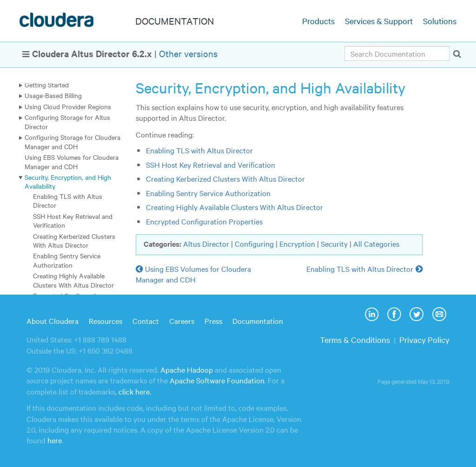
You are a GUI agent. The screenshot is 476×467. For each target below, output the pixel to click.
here (55, 440)
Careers (182, 321)
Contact (146, 321)
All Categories (376, 243)
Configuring (254, 243)
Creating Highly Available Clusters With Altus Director (73, 280)
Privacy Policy (424, 339)
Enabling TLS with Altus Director (68, 201)
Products (318, 21)
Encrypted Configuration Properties (204, 221)
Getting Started (47, 85)
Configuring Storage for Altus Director (67, 122)
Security (334, 243)
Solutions (440, 21)
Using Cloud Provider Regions (68, 106)
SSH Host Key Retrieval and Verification (73, 220)
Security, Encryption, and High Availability (68, 181)
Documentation (258, 321)
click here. (135, 391)
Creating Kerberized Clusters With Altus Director (74, 240)
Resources (106, 321)
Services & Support (379, 21)
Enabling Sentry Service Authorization (67, 260)
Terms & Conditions (355, 339)
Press (213, 321)
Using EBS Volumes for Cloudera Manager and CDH (72, 161)
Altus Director (206, 243)
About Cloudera (53, 321)
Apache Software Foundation (217, 380)
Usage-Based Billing (53, 95)
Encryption (297, 243)
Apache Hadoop (187, 369)
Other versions (188, 53)
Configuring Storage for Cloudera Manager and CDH (73, 141)
